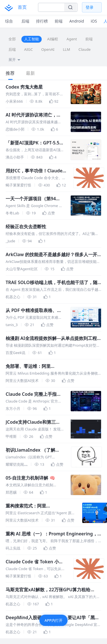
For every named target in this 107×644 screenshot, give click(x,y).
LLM (66, 49)
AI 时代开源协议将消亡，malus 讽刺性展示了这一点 (33, 115)
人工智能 (32, 39)
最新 (30, 73)
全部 (12, 39)
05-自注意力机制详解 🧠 (30, 478)
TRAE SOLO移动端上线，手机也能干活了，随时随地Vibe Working (52, 283)
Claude (85, 49)
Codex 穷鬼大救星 (24, 87)
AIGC (29, 49)
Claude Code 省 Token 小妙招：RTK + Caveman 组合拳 (34, 562)
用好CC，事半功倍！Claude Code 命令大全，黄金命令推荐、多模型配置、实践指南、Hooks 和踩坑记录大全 (35, 171)
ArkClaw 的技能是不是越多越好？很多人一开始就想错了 (51, 255)
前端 (89, 39)
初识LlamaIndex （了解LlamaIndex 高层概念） (30, 450)
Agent (72, 39)
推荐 (10, 73)
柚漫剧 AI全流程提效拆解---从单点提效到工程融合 (51, 338)
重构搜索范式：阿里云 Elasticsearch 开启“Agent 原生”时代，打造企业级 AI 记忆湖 (38, 506)
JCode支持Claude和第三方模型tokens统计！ (33, 422)
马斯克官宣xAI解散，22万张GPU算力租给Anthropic (48, 590)
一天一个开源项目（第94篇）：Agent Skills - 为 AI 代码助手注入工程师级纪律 (33, 199)
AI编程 (53, 39)
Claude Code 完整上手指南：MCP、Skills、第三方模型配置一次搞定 (34, 394)
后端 (12, 49)
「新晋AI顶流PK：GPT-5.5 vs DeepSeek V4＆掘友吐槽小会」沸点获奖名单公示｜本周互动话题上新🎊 (34, 143)
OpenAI (48, 49)
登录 (90, 7)
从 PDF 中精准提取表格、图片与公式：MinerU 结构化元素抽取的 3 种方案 (34, 310)
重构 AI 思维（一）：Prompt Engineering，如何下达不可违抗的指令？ (52, 534)
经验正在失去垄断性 (26, 227)
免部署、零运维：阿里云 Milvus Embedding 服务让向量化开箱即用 (52, 366)
